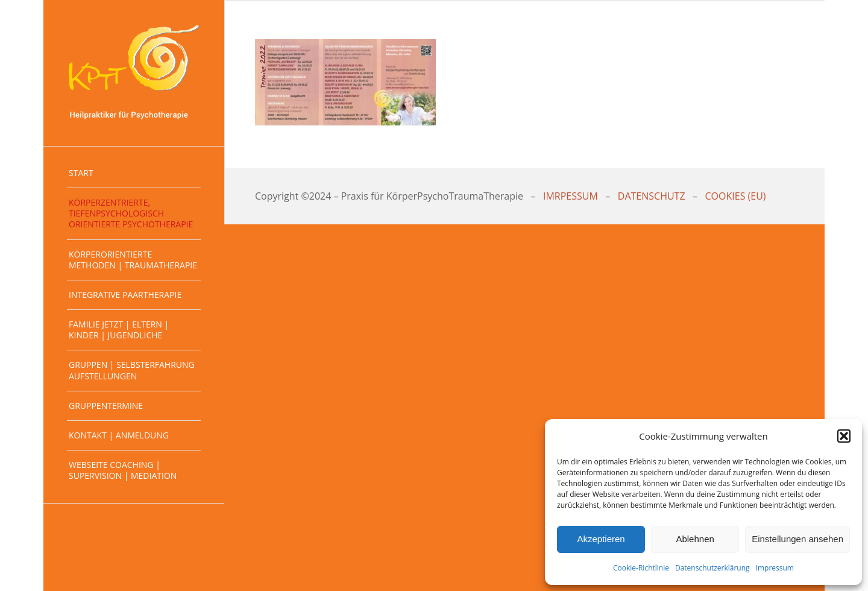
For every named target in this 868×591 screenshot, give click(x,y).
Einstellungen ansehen (797, 539)
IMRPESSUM (571, 196)
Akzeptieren (601, 539)
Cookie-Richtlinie (641, 568)
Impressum (775, 568)
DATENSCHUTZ (652, 196)
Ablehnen (695, 539)
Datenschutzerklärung (712, 568)
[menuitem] (134, 173)
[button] (844, 436)
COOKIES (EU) (736, 196)
